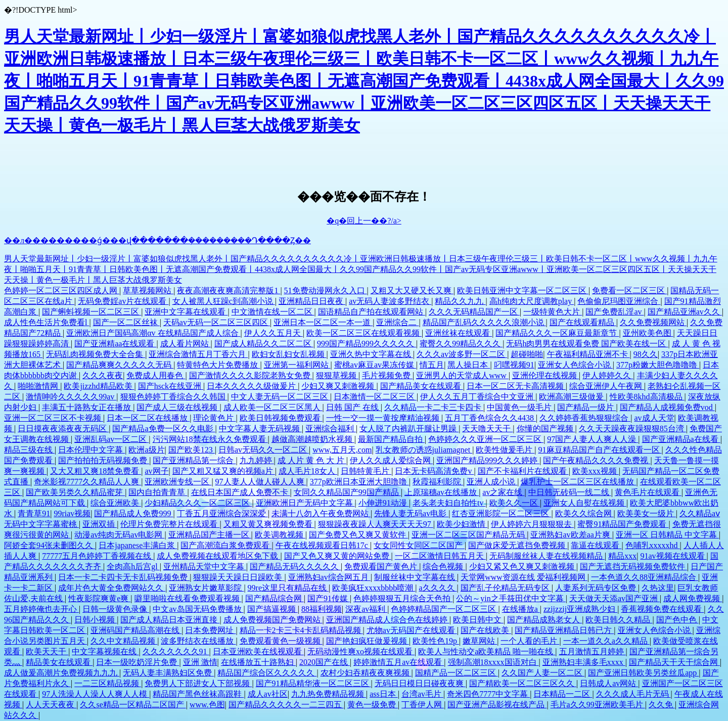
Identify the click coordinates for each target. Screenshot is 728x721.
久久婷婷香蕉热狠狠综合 (585, 418)
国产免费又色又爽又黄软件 (358, 535)
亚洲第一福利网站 (297, 365)
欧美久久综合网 (584, 513)
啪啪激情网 (39, 386)
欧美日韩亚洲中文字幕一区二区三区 (523, 290)
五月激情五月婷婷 (593, 651)
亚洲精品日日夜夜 (312, 301)
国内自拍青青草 (158, 492)
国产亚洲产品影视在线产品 (497, 705)
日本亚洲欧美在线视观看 (258, 651)
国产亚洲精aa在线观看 (115, 344)
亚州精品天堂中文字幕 (205, 567)
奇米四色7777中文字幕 (488, 694)
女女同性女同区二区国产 (419, 545)
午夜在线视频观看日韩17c (323, 545)
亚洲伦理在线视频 (545, 375)
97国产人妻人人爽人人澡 (593, 439)
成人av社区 (268, 694)
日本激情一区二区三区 (375, 397)
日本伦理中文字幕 (92, 450)
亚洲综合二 (397, 322)
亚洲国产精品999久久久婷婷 (488, 460)
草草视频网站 (148, 290)
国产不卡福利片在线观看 (523, 471)
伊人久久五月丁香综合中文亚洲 (478, 397)
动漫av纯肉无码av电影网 (119, 535)
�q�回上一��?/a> (364, 221)
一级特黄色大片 (553, 312)
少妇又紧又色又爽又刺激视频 (523, 567)
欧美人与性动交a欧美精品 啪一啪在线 (487, 651)
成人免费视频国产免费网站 (273, 620)
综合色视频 (444, 567)
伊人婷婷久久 (608, 375)
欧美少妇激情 (462, 524)
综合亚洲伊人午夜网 (607, 386)
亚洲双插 (100, 524)
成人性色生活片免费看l (47, 322)
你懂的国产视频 (546, 429)
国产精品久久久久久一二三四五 (286, 705)
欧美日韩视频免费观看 (281, 418)
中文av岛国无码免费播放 (198, 609)
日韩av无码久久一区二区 (264, 450)
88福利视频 (322, 609)
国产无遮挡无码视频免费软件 (633, 567)
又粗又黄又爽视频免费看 (269, 524)
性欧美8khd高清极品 (647, 397)
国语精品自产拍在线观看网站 (372, 312)
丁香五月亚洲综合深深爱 (222, 513)
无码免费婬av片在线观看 (123, 301)
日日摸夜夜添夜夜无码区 (63, 429)
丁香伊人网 (423, 705)
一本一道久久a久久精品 (606, 641)
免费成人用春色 (156, 375)
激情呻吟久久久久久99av (71, 397)
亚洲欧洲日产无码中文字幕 (305, 503)
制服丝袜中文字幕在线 (416, 577)
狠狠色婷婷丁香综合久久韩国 (174, 397)
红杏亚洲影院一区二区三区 (502, 513)
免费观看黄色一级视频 (281, 641)
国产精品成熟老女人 (544, 620)
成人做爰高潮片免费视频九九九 (62, 673)
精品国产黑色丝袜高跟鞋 (198, 694)
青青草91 (34, 513)
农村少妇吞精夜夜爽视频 (366, 673)
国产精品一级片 (586, 407)
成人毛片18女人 (308, 471)
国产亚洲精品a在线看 (681, 439)
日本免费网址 (210, 630)
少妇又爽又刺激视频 (339, 386)
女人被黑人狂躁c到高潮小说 (224, 301)
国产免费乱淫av (615, 312)
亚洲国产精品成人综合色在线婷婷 (388, 620)
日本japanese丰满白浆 (138, 545)
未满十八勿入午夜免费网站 (321, 513)
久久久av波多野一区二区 (462, 354)
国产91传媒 (329, 598)
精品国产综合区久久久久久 (267, 673)
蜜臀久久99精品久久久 (461, 344)
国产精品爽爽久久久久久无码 (120, 365)
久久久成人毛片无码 (633, 694)
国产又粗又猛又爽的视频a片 (224, 471)
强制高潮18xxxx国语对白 (493, 662)
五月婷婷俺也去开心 (41, 609)
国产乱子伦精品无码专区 (506, 588)
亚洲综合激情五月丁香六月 (198, 354)
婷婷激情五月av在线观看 (399, 662)
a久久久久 (438, 588)
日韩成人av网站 (609, 683)
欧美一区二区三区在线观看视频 (364, 333)
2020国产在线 (325, 662)
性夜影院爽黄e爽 (99, 598)
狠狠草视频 (337, 375)
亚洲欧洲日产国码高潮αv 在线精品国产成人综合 (153, 333)
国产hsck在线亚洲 (171, 386)
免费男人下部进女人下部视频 (198, 683)
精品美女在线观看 (59, 662)
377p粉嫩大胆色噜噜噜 (658, 365)
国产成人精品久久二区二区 (264, 344)
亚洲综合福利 (331, 429)
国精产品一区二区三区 (457, 673)
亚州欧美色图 (648, 333)
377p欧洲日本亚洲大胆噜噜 (359, 482)
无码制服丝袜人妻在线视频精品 (547, 556)
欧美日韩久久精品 (619, 620)
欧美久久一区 (515, 503)
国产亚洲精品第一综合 (194, 460)
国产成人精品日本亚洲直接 (170, 620)
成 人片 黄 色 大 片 (312, 460)
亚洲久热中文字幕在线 (372, 354)
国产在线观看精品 (583, 322)
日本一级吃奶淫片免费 (138, 662)
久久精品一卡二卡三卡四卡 (434, 407)
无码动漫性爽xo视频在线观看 (361, 651)
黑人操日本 (469, 365)
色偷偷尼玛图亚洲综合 (619, 301)
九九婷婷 (257, 460)
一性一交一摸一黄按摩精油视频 (384, 418)
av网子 (156, 471)
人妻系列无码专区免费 (597, 588)
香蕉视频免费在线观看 (662, 609)
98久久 (646, 354)
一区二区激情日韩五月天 (440, 556)
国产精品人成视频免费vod (667, 407)
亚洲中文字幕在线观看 (186, 312)
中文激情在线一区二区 (273, 312)
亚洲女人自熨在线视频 (585, 503)
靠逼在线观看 (596, 545)
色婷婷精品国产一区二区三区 (444, 609)
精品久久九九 (460, 301)
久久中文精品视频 (124, 641)
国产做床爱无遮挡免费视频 (518, 545)
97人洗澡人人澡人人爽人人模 (96, 694)
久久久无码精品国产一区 (474, 312)
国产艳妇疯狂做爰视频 (368, 641)
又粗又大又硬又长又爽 (412, 290)
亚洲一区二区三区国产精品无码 (469, 535)
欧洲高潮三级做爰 (572, 397)
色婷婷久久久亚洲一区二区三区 (486, 439)
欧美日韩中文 (478, 620)
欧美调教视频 (280, 535)
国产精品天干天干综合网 (674, 662)
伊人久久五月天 (274, 333)
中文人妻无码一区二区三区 (281, 397)
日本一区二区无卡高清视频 (516, 386)
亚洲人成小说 (492, 482)
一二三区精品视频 (108, 683)
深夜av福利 (366, 609)
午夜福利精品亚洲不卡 (588, 354)
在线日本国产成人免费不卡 (241, 492)
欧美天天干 (47, 651)
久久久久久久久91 (176, 651)
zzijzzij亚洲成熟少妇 (580, 609)
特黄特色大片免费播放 (218, 365)
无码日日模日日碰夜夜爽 (420, 683)
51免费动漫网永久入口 (326, 290)
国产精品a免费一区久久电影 (164, 429)
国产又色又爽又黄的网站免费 (338, 556)
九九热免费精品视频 (329, 694)
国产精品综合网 (275, 598)
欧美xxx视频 (596, 471)
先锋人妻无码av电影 (411, 513)
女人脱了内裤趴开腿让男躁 (409, 429)
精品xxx (622, 556)
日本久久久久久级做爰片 (252, 386)
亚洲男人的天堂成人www (462, 375)
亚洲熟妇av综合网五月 (329, 577)
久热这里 (658, 588)
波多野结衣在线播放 (198, 641)
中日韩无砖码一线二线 (570, 492)
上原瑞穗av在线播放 (442, 492)
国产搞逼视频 (272, 609)
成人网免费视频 (693, 598)
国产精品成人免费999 (133, 513)
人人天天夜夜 (51, 705)
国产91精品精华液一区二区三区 (313, 683)
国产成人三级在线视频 (178, 407)
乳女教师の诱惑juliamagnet (424, 450)
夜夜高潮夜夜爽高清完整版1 (229, 290)
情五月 (432, 365)
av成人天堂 (654, 418)
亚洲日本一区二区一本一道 (323, 322)
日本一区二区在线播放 (148, 418)
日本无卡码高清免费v (434, 471)
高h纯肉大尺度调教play (532, 301)
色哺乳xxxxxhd (653, 545)
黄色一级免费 (373, 705)
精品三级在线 (29, 450)
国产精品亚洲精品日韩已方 (564, 630)
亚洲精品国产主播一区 (210, 535)
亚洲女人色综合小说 (575, 365)
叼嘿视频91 (514, 365)
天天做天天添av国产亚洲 (615, 598)
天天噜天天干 (487, 429)
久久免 (662, 705)
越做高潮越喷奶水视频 (313, 439)
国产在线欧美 (486, 630)
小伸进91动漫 (384, 503)
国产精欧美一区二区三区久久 (523, 683)
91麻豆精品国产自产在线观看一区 (600, 450)
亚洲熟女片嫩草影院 (206, 588)
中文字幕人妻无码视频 (260, 429)
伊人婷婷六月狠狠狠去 (532, 524)
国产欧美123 (192, 450)
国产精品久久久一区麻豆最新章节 (557, 333)
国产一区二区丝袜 (126, 322)
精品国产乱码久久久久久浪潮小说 (484, 322)
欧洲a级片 (146, 450)
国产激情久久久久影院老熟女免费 (251, 375)
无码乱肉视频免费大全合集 (96, 354)
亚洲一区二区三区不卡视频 (54, 418)
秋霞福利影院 (438, 482)
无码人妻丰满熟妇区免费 (168, 673)
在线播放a (521, 609)
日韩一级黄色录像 (116, 609)
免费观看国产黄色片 (382, 567)
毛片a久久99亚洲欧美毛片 (598, 705)
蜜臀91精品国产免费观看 (623, 524)
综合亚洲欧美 (116, 503)
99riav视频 (72, 513)
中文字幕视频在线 (105, 651)
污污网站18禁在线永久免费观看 (210, 439)
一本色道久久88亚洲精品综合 (645, 577)
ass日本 (384, 694)
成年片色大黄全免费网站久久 (112, 588)
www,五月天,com (342, 450)
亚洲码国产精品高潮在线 (136, 630)
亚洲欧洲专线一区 (178, 482)
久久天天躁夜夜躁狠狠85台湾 (632, 429)
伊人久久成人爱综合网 (391, 460)
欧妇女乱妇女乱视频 (289, 354)
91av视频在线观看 (673, 556)
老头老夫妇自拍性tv (449, 503)
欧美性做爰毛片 (505, 450)
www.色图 (207, 705)
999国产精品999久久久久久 (367, 344)
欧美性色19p (436, 641)
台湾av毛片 (422, 694)
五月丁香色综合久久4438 (490, 418)
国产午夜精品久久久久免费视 (597, 460)
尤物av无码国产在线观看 (412, 630)
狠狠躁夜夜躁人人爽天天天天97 (376, 524)
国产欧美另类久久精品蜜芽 (75, 492)
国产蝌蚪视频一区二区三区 (92, 312)
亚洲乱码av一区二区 (111, 439)
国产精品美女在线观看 (422, 386)
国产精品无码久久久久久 (295, 567)
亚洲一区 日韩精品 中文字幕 (667, 535)
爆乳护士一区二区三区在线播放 (578, 482)
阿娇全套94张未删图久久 (50, 545)
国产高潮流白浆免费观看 (226, 545)
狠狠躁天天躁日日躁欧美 (239, 577)
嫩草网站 (480, 641)
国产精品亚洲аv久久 (685, 312)
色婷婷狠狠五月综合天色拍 (403, 598)
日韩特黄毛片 (366, 471)
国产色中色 (677, 620)
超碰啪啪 (527, 354)
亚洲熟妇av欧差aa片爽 (571, 535)
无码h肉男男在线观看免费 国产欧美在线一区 (587, 344)
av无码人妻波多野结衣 (390, 301)
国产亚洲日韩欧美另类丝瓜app (643, 673)
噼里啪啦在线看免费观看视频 (188, 598)
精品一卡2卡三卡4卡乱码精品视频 (301, 630)
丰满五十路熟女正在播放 (87, 407)
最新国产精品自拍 (391, 439)
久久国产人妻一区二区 (543, 673)
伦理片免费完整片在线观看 (170, 524)
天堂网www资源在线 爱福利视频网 (524, 577)
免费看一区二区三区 (629, 290)
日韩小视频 (96, 620)
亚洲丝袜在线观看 (459, 333)
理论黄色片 (214, 418)
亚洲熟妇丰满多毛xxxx (584, 662)
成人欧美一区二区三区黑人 (273, 407)
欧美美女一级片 (647, 513)
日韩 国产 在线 (353, 407)
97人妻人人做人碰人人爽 (261, 482)
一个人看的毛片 (530, 641)
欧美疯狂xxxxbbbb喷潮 (374, 588)
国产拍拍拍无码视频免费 (104, 460)
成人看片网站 (186, 344)
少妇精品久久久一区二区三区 (198, 503)
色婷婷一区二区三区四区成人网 (62, 290)
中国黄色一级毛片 (520, 407)
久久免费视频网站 (653, 322)
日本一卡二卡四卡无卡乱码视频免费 (124, 577)
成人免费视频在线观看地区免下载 (218, 556)
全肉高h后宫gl (133, 567)
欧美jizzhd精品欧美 (99, 386)
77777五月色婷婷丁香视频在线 (98, 556)
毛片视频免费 (387, 375)
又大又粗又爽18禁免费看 (96, 471)
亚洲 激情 (200, 662)
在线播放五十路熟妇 (258, 662)
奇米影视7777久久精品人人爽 (87, 482)
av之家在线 (503, 492)
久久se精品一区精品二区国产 (133, 705)
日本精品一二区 (563, 694)
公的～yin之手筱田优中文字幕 (511, 598)
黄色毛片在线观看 (648, 492)
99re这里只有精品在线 (288, 588)
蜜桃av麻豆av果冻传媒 (375, 365)
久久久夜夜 (103, 375)
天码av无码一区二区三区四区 (217, 322)
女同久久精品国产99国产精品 (347, 492)
